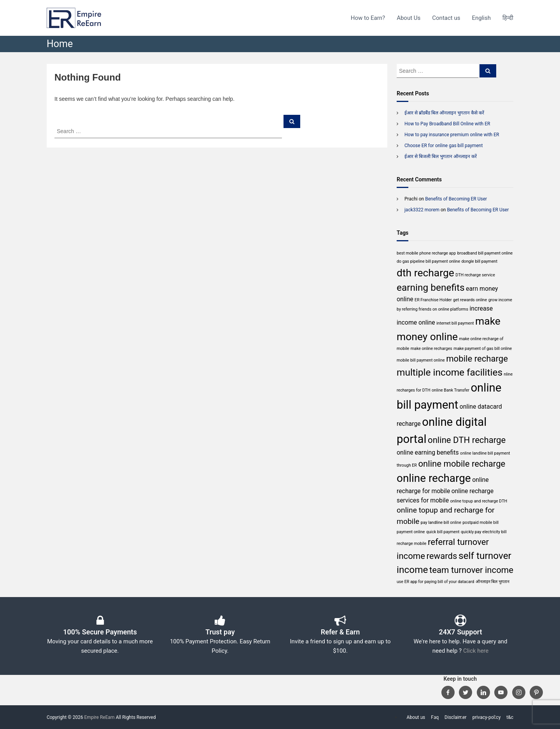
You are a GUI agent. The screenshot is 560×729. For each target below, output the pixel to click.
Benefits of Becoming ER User (456, 199)
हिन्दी (508, 18)
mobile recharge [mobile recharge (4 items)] (477, 358)
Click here (476, 651)
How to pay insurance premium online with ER (452, 135)
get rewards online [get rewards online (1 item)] (470, 300)
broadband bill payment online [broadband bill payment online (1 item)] (485, 253)
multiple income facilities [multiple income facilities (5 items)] (450, 372)
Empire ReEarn (100, 717)
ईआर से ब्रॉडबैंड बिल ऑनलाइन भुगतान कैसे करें (444, 113)
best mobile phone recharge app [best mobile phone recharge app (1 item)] (426, 253)
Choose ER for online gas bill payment (444, 146)
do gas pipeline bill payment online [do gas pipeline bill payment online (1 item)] (428, 261)
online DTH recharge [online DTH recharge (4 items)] (467, 440)
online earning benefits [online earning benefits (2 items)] (428, 452)
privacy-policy (487, 717)
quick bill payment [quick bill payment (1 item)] (443, 532)
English (481, 18)
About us (416, 717)
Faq (435, 717)
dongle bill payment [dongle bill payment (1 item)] (479, 261)
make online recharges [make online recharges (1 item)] (431, 349)
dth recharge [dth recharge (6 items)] (425, 273)
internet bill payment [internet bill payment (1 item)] (455, 323)
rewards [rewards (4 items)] (442, 556)
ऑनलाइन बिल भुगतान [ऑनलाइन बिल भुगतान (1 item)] (493, 582)
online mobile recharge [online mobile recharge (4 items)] (462, 464)
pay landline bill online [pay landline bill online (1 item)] (441, 523)
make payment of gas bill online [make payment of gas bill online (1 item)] (483, 349)
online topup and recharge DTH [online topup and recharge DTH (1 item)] (479, 501)
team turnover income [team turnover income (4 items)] (471, 570)
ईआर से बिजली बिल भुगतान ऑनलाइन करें (441, 156)
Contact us (446, 18)
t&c (510, 717)
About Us (409, 18)
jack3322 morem (422, 210)
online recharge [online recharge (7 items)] (434, 478)
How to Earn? (368, 18)
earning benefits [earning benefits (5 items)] (431, 287)
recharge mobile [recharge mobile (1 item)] (411, 544)
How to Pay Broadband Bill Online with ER (447, 124)
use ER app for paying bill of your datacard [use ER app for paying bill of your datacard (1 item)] (435, 582)
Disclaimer (456, 717)
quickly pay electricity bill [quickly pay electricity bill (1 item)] (484, 532)
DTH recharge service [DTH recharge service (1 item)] (475, 275)
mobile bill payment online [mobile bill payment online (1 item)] (421, 360)
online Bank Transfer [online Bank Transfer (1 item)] (451, 390)
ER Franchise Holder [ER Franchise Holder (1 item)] (433, 300)
